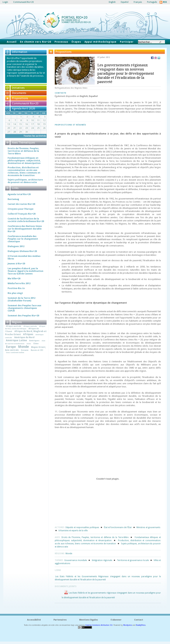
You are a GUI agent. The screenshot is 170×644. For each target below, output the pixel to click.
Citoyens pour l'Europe (21, 209)
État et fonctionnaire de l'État (118, 527)
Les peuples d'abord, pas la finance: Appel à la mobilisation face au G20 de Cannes (25, 271)
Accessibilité (34, 620)
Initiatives (18, 88)
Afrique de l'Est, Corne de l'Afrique (25, 327)
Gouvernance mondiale (76, 560)
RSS (165, 2)
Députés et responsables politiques (82, 527)
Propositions (20, 98)
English (84, 96)
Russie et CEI (37, 350)
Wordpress (128, 625)
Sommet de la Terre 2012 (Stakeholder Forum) (21, 299)
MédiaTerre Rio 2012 (19, 283)
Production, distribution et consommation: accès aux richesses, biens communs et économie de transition (24, 171)
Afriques (28, 334)
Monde (69, 554)
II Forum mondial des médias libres (24, 257)
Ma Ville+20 (14, 278)
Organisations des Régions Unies (72, 88)
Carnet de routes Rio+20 (21, 204)
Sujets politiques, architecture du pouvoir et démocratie (25, 181)
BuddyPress (141, 625)
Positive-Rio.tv (16, 288)
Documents (19, 93)
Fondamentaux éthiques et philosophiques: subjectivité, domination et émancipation (24, 161)
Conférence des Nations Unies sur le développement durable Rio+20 (25, 229)
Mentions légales (89, 620)
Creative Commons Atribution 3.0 (99, 625)
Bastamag (13, 199)
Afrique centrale (30, 326)
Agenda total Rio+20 (19, 194)
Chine (36, 343)
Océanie (25, 350)
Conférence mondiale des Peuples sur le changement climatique (23, 239)
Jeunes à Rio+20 (16, 264)
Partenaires (60, 620)
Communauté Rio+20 (25, 103)
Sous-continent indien (15, 352)
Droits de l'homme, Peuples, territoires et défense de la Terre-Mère (95, 537)
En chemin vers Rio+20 (36, 42)
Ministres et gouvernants (148, 527)
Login (5, 2)
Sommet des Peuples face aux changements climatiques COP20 (24, 308)
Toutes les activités (35, 136)
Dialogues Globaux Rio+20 (22, 251)
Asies (29, 344)
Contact (139, 620)
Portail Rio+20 (74, 17)
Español (93, 96)
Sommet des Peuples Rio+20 (23, 316)
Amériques (34, 341)
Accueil (12, 42)
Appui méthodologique (100, 42)
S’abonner (116, 620)
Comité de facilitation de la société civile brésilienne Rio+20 (26, 220)
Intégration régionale (102, 560)
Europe (11, 347)
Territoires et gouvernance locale (133, 560)
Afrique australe (14, 326)
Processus (61, 42)
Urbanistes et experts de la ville (73, 531)
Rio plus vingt (15, 293)
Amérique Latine (16, 340)
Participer (127, 42)
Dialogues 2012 (16, 246)
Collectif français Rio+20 (22, 214)
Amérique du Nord (24, 337)
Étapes (76, 42)
